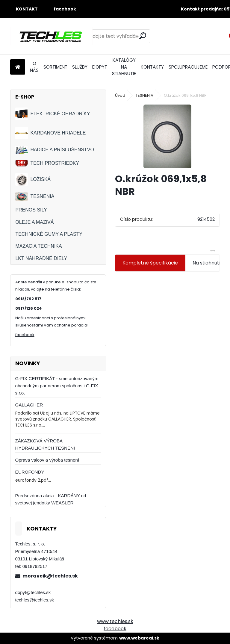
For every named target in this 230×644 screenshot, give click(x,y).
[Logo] (51, 36)
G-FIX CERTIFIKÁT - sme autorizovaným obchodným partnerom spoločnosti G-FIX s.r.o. (57, 386)
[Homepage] (18, 67)
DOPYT (100, 67)
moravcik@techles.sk (50, 576)
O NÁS (34, 67)
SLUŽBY (80, 67)
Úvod (120, 95)
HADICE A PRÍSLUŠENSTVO (55, 150)
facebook (25, 335)
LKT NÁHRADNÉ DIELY (41, 258)
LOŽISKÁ (33, 179)
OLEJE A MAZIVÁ (34, 222)
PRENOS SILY (31, 210)
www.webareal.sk (139, 638)
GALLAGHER (29, 405)
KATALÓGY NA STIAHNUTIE (124, 67)
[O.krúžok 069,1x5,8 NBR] (167, 136)
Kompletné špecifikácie (150, 263)
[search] (143, 36)
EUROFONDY (30, 472)
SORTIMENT (55, 67)
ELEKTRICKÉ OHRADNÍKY (53, 114)
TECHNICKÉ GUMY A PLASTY (49, 234)
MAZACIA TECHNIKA (38, 246)
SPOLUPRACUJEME (188, 67)
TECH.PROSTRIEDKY (47, 163)
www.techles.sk (115, 621)
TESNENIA (35, 196)
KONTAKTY (152, 67)
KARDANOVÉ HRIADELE (50, 133)
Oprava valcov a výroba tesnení (47, 460)
